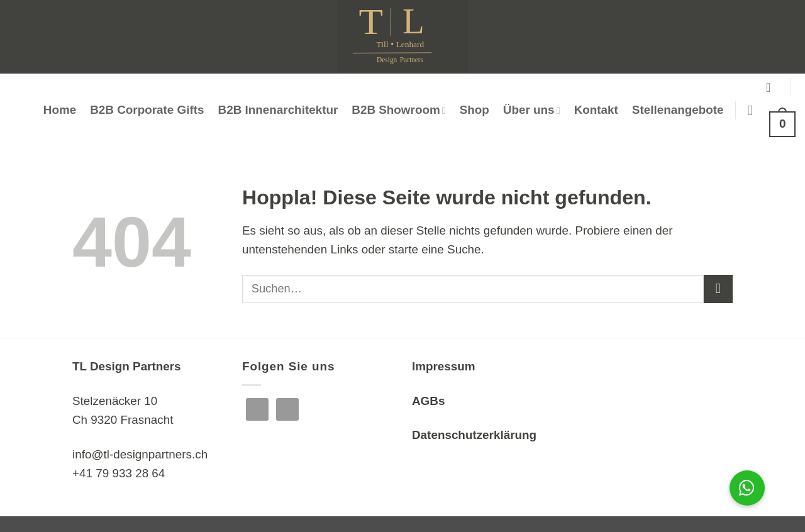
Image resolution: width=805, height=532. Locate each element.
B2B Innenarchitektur (278, 110)
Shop (475, 110)
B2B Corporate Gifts (147, 110)
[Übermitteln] (718, 289)
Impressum (444, 366)
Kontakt (596, 110)
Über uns (532, 110)
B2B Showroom (398, 110)
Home (60, 110)
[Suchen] (755, 110)
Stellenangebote (678, 110)
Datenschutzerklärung (474, 435)
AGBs (428, 401)
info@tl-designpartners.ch (140, 454)
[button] (772, 87)
